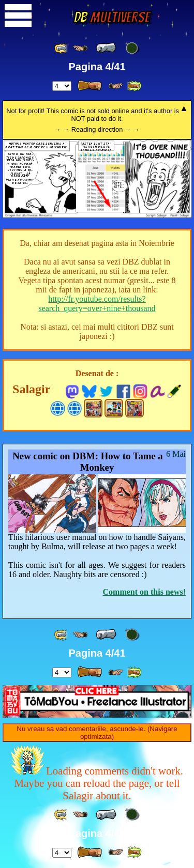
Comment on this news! (144, 592)
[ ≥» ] (116, 86)
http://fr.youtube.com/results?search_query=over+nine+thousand (97, 304)
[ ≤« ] (80, 48)
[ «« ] (62, 48)
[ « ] (106, 48)
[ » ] (89, 86)
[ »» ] (134, 86)
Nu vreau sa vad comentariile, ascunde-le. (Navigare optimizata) (97, 733)
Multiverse (111, 17)
